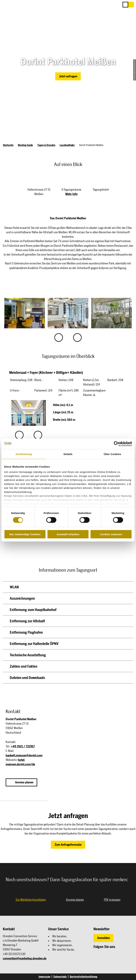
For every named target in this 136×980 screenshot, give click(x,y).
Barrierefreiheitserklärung (83, 977)
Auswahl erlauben (68, 534)
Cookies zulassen (111, 534)
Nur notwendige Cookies (25, 534)
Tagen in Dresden (46, 145)
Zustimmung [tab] (24, 454)
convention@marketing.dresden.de (25, 958)
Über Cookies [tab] (112, 454)
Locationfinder (67, 145)
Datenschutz (60, 977)
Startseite (8, 145)
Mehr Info (71, 194)
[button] (131, 5)
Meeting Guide (25, 145)
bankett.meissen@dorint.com (24, 755)
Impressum (44, 977)
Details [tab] (68, 454)
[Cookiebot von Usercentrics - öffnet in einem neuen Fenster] (116, 444)
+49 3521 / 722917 (23, 746)
